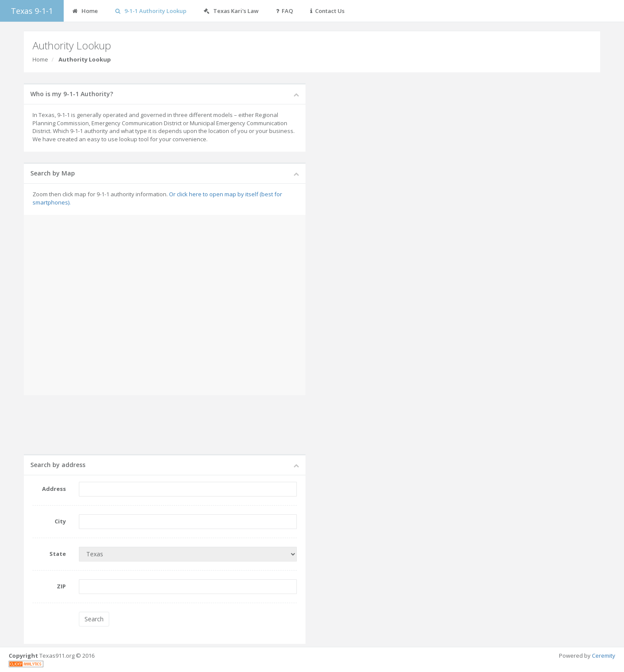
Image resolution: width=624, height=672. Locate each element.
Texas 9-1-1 (32, 11)
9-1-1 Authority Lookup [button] (151, 11)
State (58, 554)
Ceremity (604, 656)
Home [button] (85, 11)
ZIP (61, 586)
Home (40, 59)
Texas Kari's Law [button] (231, 11)
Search (94, 619)
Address (54, 489)
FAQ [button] (284, 11)
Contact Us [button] (327, 11)
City (60, 521)
